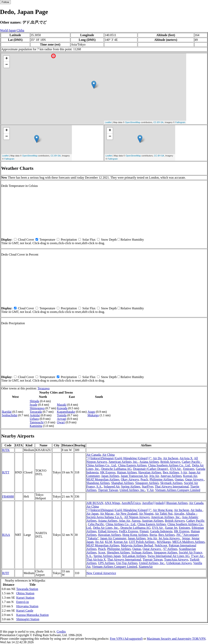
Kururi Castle (25, 611)
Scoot (102, 552)
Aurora (136, 521)
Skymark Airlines (171, 483)
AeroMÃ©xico (131, 503)
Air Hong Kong (163, 510)
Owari (61, 422)
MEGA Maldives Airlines (188, 542)
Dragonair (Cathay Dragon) (151, 469)
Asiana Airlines (149, 462)
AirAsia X (186, 458)
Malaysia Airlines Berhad (137, 545)
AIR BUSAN (95, 503)
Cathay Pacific (191, 462)
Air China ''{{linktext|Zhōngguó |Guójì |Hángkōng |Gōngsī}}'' (119, 456)
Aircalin (179, 514)
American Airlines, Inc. (123, 462)
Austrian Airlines (153, 521)
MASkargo (164, 542)
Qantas (179, 479)
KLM (109, 542)
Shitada (34, 401)
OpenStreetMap (133, 122)
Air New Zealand (127, 514)
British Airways (170, 462)
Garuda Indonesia (161, 531)
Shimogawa (37, 408)
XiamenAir (146, 567)
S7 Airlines (170, 549)
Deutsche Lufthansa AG (116, 469)
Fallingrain (180, 122)
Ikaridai (7, 412)
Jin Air (99, 542)
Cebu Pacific (96, 524)
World (4, 30)
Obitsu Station (25, 593)
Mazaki (62, 405)
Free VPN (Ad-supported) (126, 639)
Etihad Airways (108, 531)
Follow (5, 2)
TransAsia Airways (176, 560)
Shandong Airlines (98, 483)
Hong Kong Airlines (135, 535)
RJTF (6, 573)
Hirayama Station (27, 606)
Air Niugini (146, 514)
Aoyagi (62, 419)
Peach (144, 479)
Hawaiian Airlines (150, 472)
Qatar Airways (195, 479)
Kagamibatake (66, 412)
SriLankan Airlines (134, 556)
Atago (91, 412)
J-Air (184, 472)
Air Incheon (171, 458)
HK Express (108, 472)
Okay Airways (130, 479)
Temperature (47, 240)
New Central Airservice (101, 573)
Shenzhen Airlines (118, 552)
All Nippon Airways (137, 517)
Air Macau (107, 514)
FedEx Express (128, 531)
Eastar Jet (171, 528)
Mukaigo (93, 415)
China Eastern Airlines (132, 465)
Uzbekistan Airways (179, 563)
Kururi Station (25, 598)
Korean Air (190, 476)
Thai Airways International (172, 486)
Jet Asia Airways (170, 538)
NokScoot (161, 545)
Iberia (153, 535)
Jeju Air (154, 476)
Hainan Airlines (127, 472)
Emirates (189, 469)
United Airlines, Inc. (132, 490)
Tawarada (36, 412)
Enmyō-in (23, 602)
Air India (196, 510)
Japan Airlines (110, 476)
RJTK (6, 450)
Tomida (62, 415)
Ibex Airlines (171, 472)
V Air (150, 490)
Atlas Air (125, 521)
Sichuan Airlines (142, 552)
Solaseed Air (112, 486)
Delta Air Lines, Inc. (106, 528)
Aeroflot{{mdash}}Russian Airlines (165, 503)
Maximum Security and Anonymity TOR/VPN (176, 639)
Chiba (20, 30)
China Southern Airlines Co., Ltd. (169, 465)
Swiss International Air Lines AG (168, 556)
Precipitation (69, 240)
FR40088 (8, 496)
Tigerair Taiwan (108, 490)
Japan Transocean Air (134, 476)
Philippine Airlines (161, 479)
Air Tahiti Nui (164, 514)
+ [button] (7, 59)
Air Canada (94, 455)
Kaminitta (36, 426)
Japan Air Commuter (113, 538)
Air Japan (93, 514)
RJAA (6, 535)
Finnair (144, 531)
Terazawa (44, 388)
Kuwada (62, 408)
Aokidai (35, 415)
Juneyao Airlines (171, 476)
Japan (12, 30)
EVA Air (176, 469)
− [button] (7, 65)
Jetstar (186, 538)
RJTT (6, 472)
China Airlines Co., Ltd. (102, 465)
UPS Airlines (106, 563)
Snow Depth (109, 240)
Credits (61, 632)
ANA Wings (112, 503)
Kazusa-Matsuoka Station (33, 615)
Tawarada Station (27, 589)
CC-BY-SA (159, 122)
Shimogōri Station (28, 619)
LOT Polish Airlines (142, 542)
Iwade (33, 405)
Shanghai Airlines (122, 483)
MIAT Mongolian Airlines (103, 479)
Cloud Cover (26, 240)
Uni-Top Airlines (127, 563)
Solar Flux (89, 240)
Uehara (34, 419)
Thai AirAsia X (96, 560)
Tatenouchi (37, 422)
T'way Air (198, 556)
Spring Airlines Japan (107, 556)
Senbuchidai (10, 415)
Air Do (157, 458)
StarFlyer (148, 486)
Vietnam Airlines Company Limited (178, 490)
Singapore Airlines (147, 483)
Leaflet (108, 122)
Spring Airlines (131, 486)
